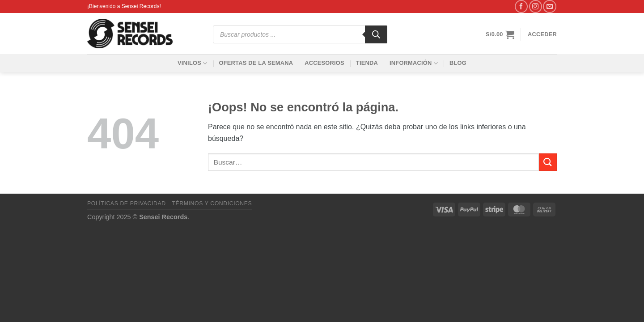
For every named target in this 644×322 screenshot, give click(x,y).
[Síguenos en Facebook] (521, 6)
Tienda (367, 63)
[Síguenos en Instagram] (536, 6)
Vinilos (192, 63)
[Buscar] (376, 34)
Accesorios (324, 63)
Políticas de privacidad (127, 203)
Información (414, 63)
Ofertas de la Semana (256, 63)
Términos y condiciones (212, 203)
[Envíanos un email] (549, 6)
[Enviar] (548, 162)
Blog (458, 63)
